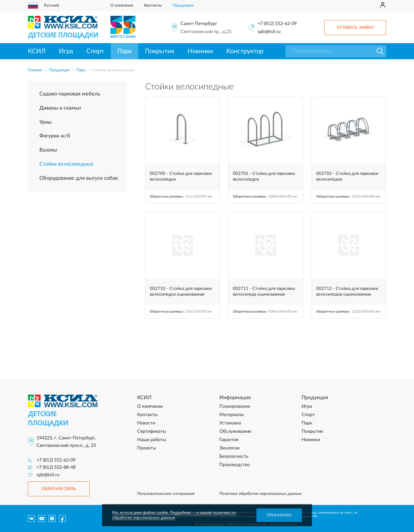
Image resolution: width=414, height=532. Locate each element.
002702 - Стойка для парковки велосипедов (347, 176)
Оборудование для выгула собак (79, 178)
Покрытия (160, 51)
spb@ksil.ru (269, 32)
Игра (66, 51)
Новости (146, 423)
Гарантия (229, 440)
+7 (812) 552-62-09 (277, 24)
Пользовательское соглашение (166, 494)
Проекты (147, 448)
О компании (122, 5)
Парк (124, 51)
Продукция (183, 5)
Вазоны (48, 150)
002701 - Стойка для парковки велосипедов (264, 176)
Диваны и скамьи (60, 108)
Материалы (232, 415)
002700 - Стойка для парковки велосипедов (181, 176)
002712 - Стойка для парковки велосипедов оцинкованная (347, 291)
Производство (235, 465)
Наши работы (152, 440)
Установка (230, 423)
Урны (46, 122)
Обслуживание (235, 431)
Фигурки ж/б (55, 136)
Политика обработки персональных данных (260, 494)
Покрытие (312, 431)
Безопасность (234, 456)
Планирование (235, 406)
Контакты (153, 5)
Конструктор (245, 51)
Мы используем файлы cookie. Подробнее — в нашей (162, 513)
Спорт (95, 51)
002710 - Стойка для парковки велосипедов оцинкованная (181, 291)
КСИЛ (37, 51)
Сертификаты (152, 431)
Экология (229, 448)
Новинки (200, 51)
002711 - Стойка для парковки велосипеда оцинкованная (264, 291)
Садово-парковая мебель (70, 94)
